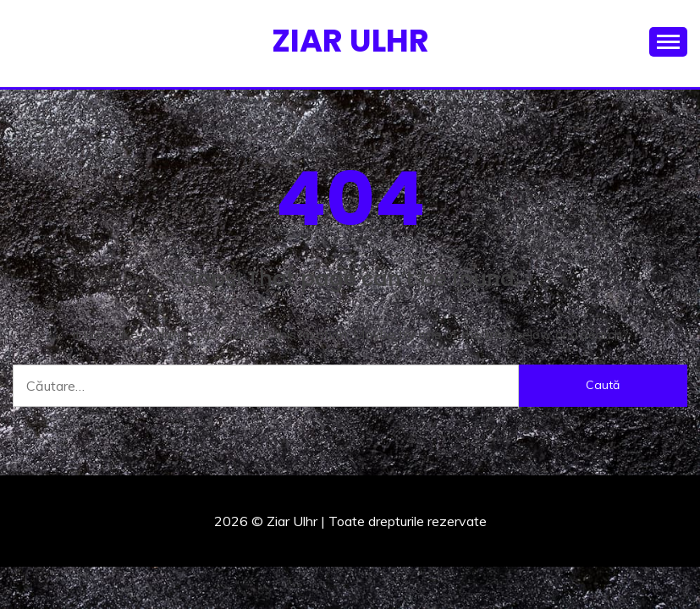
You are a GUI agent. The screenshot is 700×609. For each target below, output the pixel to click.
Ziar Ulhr (350, 41)
